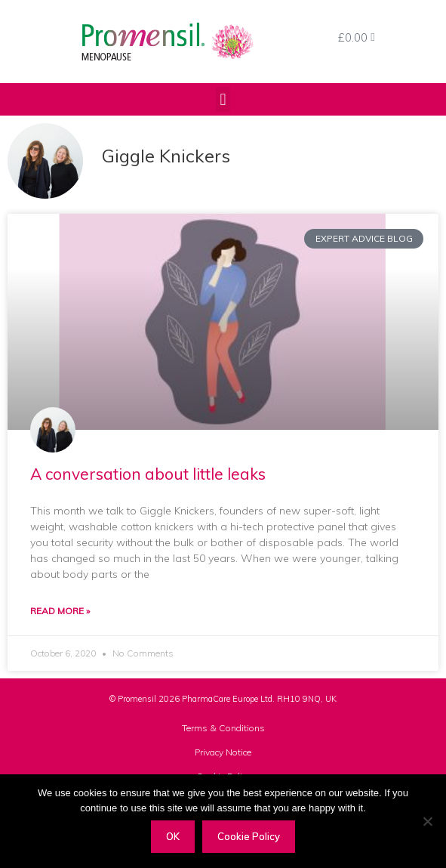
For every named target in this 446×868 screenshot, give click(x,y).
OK (173, 836)
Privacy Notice (223, 752)
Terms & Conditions (223, 728)
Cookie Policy (249, 836)
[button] (223, 99)
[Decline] (427, 821)
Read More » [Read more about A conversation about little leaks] (60, 611)
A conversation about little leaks (148, 474)
